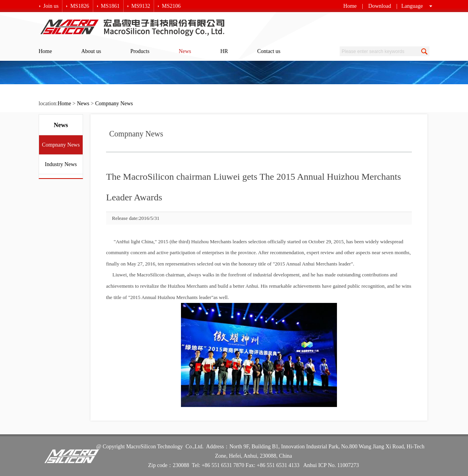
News (185, 51)
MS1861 (110, 6)
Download (379, 6)
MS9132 (141, 6)
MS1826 (80, 6)
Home (350, 6)
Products (140, 51)
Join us (51, 6)
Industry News (61, 164)
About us (91, 51)
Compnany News (114, 104)
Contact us (269, 51)
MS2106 (171, 6)
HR (224, 51)
